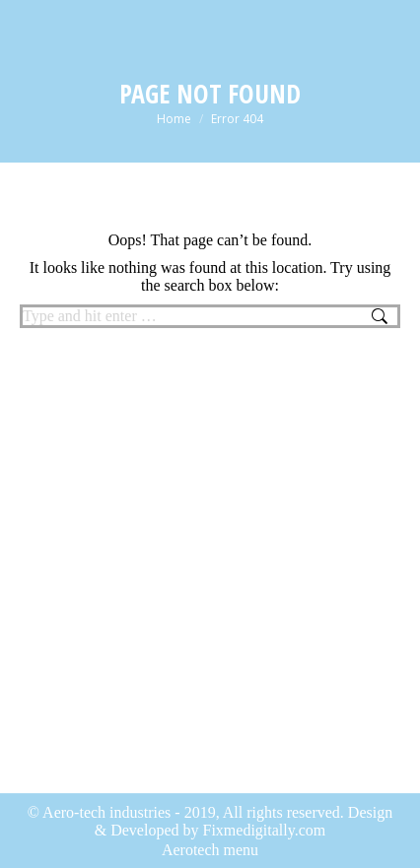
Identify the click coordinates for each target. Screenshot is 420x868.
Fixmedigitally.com (265, 830)
